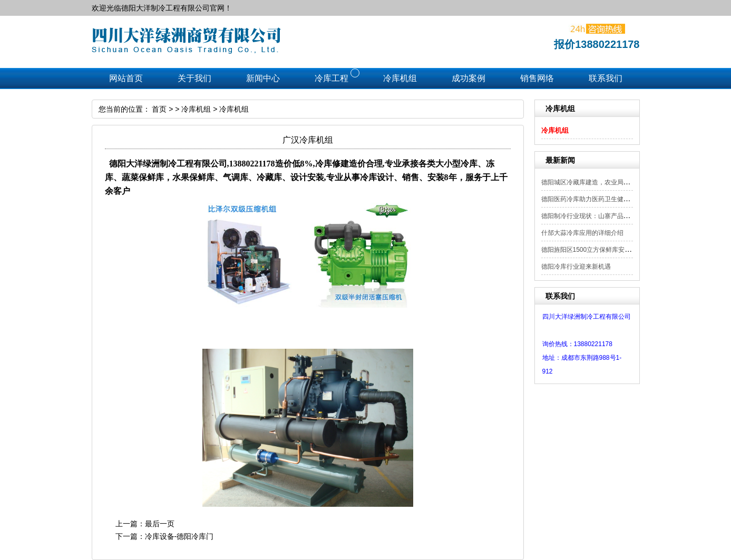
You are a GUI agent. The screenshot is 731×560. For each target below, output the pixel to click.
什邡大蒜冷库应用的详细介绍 (582, 233)
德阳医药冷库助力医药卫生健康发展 (592, 199)
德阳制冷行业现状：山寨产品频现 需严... (598, 216)
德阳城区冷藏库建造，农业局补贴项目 (595, 182)
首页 (159, 109)
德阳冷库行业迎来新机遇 (576, 267)
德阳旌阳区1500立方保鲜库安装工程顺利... (602, 250)
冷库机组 (555, 130)
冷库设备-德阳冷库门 (179, 536)
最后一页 (160, 524)
